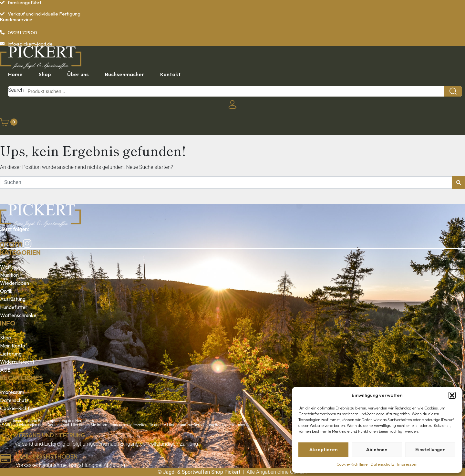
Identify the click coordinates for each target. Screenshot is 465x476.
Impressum (407, 464)
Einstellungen (430, 449)
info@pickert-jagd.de (30, 44)
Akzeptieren (323, 449)
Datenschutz (382, 464)
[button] (452, 395)
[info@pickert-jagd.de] (2, 44)
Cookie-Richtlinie (352, 464)
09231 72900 (22, 32)
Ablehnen (377, 449)
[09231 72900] (2, 32)
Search (16, 90)
